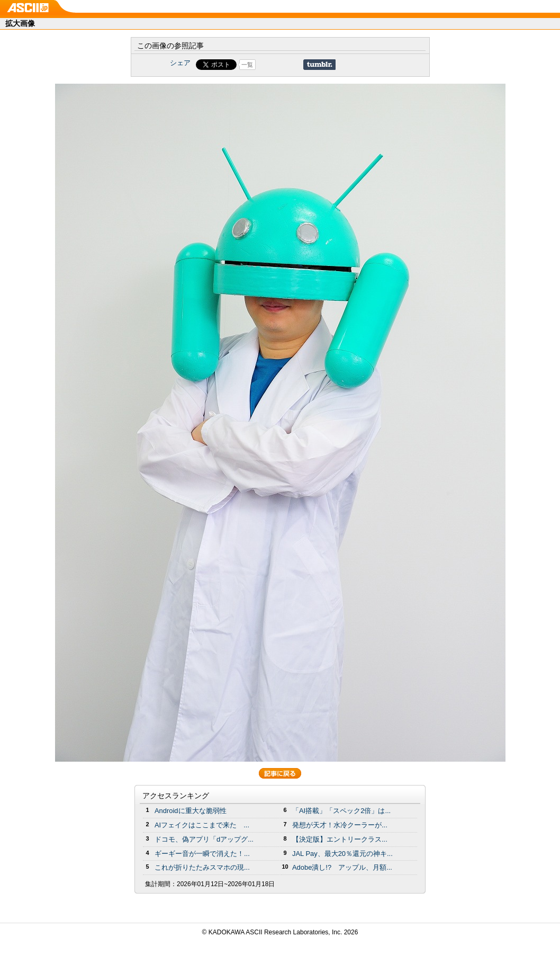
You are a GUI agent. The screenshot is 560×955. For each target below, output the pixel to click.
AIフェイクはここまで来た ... (202, 825)
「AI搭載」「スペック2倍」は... (341, 811)
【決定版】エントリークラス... (340, 839)
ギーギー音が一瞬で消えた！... (202, 854)
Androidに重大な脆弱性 (191, 811)
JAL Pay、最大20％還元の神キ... (342, 854)
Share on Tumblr (319, 65)
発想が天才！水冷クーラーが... (340, 825)
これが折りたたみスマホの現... (202, 867)
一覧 (247, 65)
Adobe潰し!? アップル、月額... (342, 867)
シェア (180, 63)
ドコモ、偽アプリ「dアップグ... (204, 839)
